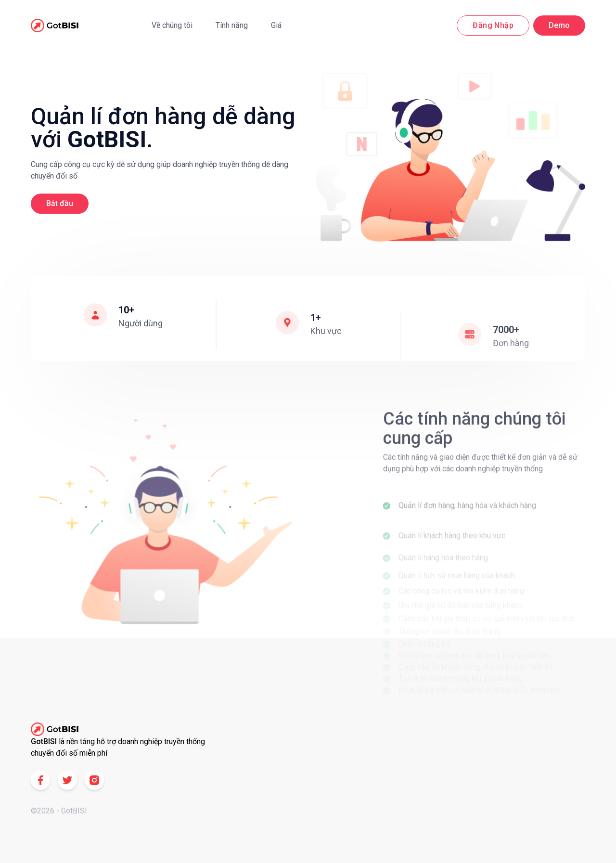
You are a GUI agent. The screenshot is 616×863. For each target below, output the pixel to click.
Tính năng (232, 25)
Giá (276, 25)
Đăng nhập (493, 25)
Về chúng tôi (172, 25)
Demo (559, 25)
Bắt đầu (60, 204)
